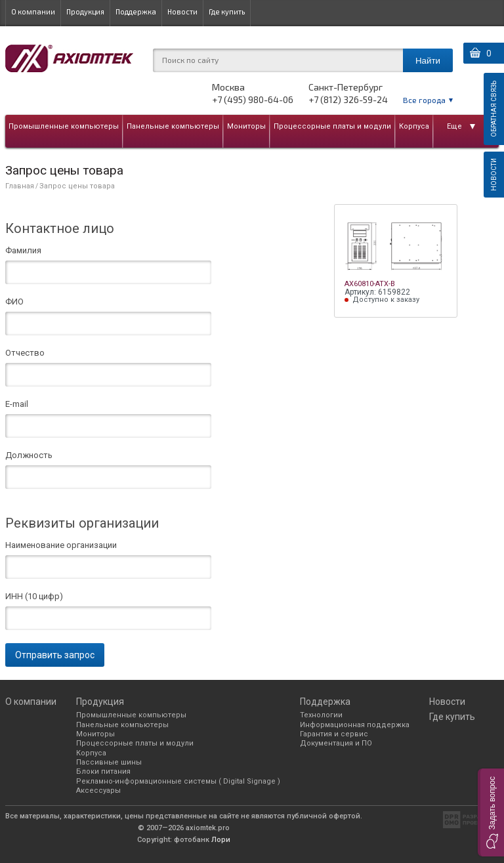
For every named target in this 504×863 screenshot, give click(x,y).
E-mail (17, 404)
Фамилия (23, 251)
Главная (20, 186)
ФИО (14, 302)
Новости (182, 11)
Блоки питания (103, 771)
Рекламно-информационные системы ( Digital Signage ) (178, 781)
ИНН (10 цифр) (34, 597)
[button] (491, 812)
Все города (424, 100)
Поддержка (136, 11)
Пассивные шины (109, 762)
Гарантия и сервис (334, 734)
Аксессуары (98, 790)
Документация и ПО (336, 743)
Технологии (321, 715)
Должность (29, 455)
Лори (221, 840)
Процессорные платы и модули (332, 126)
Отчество (25, 353)
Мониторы (246, 126)
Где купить (227, 11)
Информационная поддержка (355, 725)
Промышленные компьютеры (64, 126)
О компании (33, 11)
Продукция (85, 11)
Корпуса (414, 126)
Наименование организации (61, 545)
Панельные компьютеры (173, 126)
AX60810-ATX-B (370, 284)
